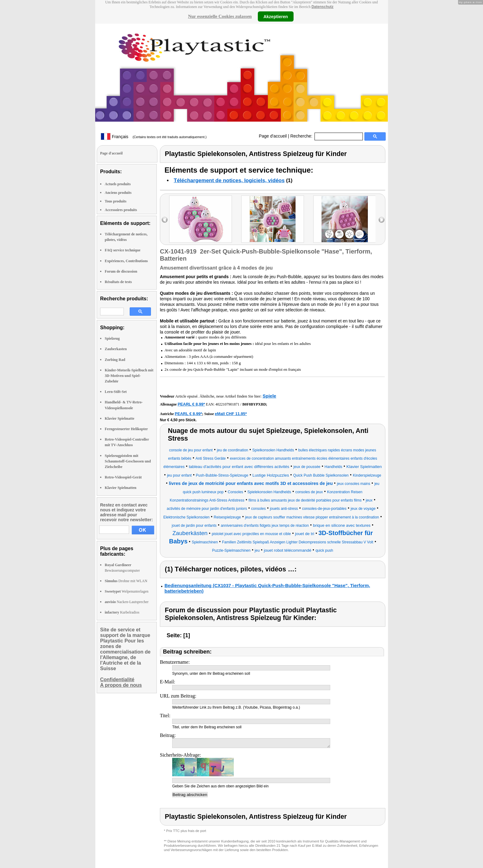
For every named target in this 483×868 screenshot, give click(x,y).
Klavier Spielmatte (120, 418)
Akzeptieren (276, 16)
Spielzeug (112, 338)
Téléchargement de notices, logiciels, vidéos (229, 180)
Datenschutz (322, 7)
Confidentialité (117, 680)
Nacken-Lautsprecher (127, 602)
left (165, 220)
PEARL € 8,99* (191, 404)
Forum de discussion (121, 271)
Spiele (269, 396)
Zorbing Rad (115, 360)
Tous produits (116, 201)
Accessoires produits (121, 210)
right (382, 220)
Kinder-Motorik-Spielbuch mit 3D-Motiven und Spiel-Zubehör (129, 376)
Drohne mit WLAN (126, 581)
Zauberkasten (116, 349)
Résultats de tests (118, 282)
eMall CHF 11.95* (231, 414)
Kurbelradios (122, 612)
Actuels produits (118, 184)
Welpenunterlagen (127, 591)
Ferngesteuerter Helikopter (126, 429)
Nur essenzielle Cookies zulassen (220, 16)
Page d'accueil (273, 136)
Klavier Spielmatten (121, 488)
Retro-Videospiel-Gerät (123, 477)
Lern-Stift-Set (116, 392)
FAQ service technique (123, 250)
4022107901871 (227, 404)
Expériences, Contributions (126, 261)
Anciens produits (118, 193)
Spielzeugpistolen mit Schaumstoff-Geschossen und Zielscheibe (128, 461)
